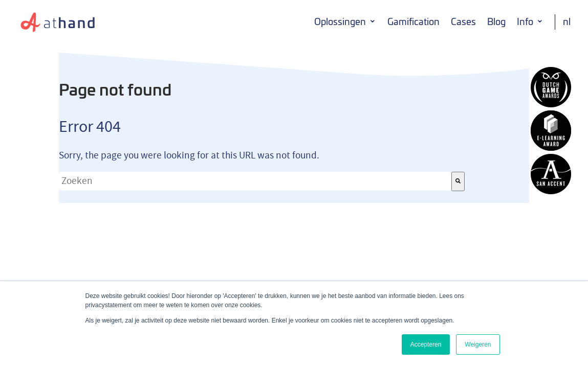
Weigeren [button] (478, 344)
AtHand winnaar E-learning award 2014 (551, 131)
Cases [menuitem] (463, 21)
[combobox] (255, 181)
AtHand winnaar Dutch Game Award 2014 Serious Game (551, 87)
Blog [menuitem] (496, 21)
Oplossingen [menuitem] (340, 21)
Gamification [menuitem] (413, 21)
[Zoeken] (458, 181)
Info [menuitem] (525, 21)
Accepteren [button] (426, 344)
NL (567, 21)
